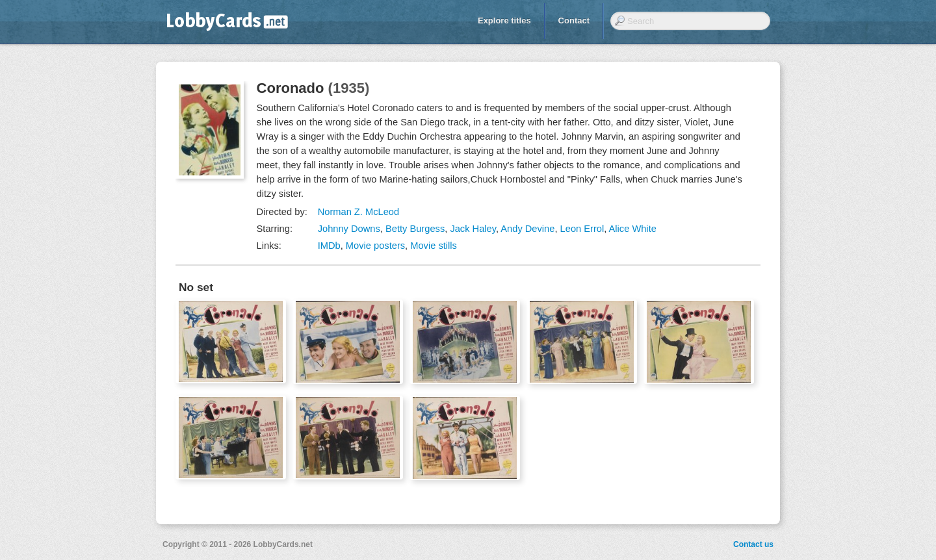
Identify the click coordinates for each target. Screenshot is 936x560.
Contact (574, 20)
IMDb (329, 246)
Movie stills (434, 246)
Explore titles (504, 20)
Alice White (633, 229)
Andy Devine (527, 229)
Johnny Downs (349, 229)
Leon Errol (582, 229)
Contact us (753, 544)
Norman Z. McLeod (358, 212)
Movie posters (375, 246)
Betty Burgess (415, 229)
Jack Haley (473, 229)
